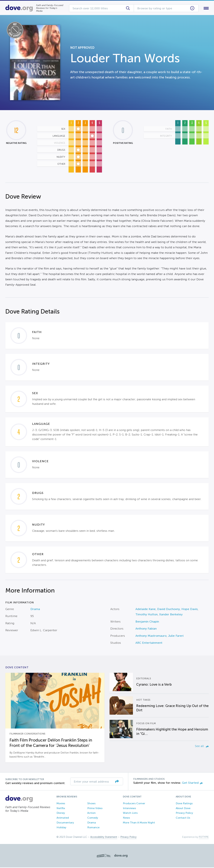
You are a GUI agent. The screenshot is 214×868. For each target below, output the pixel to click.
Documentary (65, 823)
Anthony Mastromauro (151, 636)
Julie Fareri (176, 636)
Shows (91, 804)
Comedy (93, 819)
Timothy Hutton (147, 615)
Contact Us (183, 819)
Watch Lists (130, 814)
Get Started (192, 784)
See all (202, 747)
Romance (93, 828)
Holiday (61, 828)
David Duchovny (169, 610)
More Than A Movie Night (139, 823)
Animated (63, 819)
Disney (61, 814)
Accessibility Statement (104, 838)
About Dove (183, 809)
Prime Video (95, 809)
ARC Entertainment (149, 643)
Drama (35, 610)
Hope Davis (190, 610)
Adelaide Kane (146, 610)
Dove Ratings (184, 804)
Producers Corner (134, 804)
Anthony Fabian (146, 629)
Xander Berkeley (171, 615)
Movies (61, 804)
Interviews (129, 809)
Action (91, 814)
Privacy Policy (184, 814)
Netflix (61, 809)
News (126, 819)
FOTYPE (204, 838)
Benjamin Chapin (147, 622)
